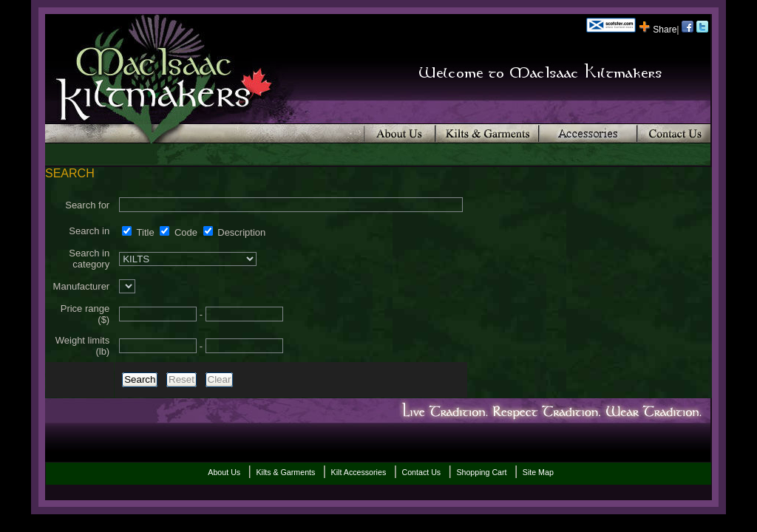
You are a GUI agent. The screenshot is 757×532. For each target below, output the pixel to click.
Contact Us (421, 472)
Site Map (538, 472)
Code (179, 232)
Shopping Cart (481, 472)
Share (658, 30)
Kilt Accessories (359, 472)
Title (138, 232)
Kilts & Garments (285, 472)
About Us (224, 472)
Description (235, 232)
